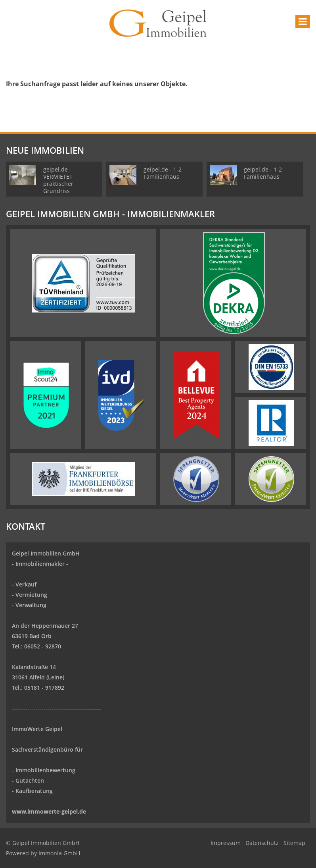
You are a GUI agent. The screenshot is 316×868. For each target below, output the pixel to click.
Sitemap (294, 843)
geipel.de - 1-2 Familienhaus (163, 173)
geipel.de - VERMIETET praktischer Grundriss (58, 180)
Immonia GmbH (59, 853)
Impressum (226, 843)
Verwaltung (31, 605)
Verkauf (26, 584)
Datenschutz (262, 843)
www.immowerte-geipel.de (49, 811)
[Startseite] (158, 23)
